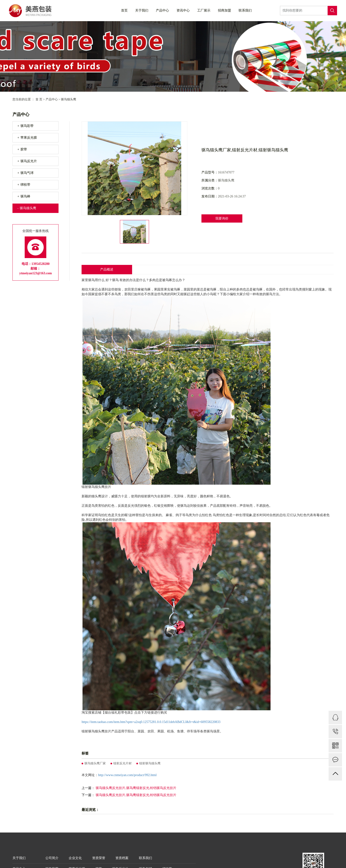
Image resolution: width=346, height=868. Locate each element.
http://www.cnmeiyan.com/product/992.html (127, 775)
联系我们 (245, 10)
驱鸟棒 (25, 196)
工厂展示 (204, 10)
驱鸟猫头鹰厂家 (95, 763)
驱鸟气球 (27, 173)
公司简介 (52, 858)
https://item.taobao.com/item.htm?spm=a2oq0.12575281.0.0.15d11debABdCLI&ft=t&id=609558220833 (151, 722)
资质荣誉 (99, 858)
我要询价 (222, 218)
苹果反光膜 (29, 138)
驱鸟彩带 (27, 126)
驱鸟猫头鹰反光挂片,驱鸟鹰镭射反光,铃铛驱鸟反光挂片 (136, 788)
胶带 (24, 149)
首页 (124, 10)
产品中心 (162, 10)
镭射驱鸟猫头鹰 (150, 763)
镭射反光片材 (122, 763)
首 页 (39, 99)
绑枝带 (25, 185)
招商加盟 (224, 10)
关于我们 (142, 10)
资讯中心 (183, 10)
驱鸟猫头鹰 (69, 99)
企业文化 (75, 858)
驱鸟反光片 (29, 161)
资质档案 (122, 858)
